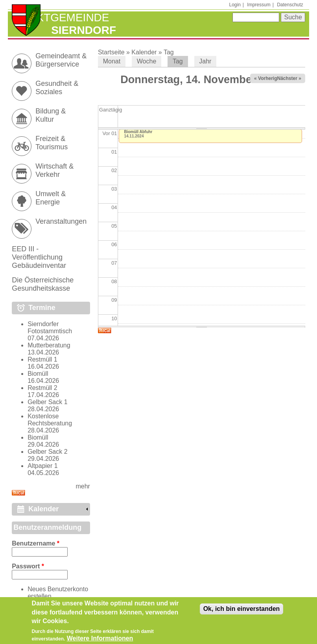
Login (235, 5)
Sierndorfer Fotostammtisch (50, 328)
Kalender (144, 52)
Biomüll (38, 374)
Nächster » (289, 78)
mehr (83, 486)
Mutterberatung (49, 345)
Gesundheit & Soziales (57, 88)
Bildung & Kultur (51, 115)
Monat (112, 61)
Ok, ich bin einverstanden (242, 611)
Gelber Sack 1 (47, 402)
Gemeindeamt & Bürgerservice (61, 60)
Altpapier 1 (43, 466)
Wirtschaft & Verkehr (54, 170)
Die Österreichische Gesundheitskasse (43, 284)
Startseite (111, 52)
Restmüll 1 (42, 359)
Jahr (205, 61)
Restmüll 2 (42, 388)
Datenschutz (290, 5)
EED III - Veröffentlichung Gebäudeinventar (39, 257)
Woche (147, 61)
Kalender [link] (43, 509)
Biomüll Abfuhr (138, 132)
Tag (169, 52)
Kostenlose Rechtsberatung (50, 420)
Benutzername (36, 543)
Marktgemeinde (60, 18)
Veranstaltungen (61, 221)
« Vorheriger (268, 78)
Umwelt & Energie (51, 198)
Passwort (28, 566)
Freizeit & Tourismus (52, 143)
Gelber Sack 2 (47, 452)
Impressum (259, 5)
